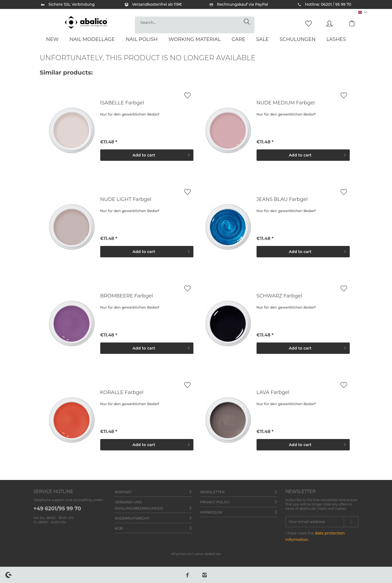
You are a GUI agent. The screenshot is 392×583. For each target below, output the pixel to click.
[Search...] (195, 22)
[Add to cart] (147, 155)
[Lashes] (336, 39)
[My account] (335, 23)
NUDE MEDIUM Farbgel (286, 103)
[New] (52, 39)
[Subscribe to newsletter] (351, 522)
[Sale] (262, 39)
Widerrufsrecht (132, 518)
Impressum (211, 512)
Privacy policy (215, 502)
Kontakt (123, 492)
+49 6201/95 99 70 (57, 509)
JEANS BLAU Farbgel (282, 199)
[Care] (238, 39)
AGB (119, 528)
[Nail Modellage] (92, 39)
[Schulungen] (298, 39)
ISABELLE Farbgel (122, 103)
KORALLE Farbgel (122, 392)
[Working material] (195, 39)
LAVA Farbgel (273, 392)
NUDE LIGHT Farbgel (126, 199)
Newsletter (212, 492)
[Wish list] (310, 23)
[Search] (248, 22)
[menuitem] (195, 25)
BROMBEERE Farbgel (127, 296)
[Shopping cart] (356, 23)
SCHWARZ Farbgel (279, 296)
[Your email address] (315, 522)
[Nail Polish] (142, 39)
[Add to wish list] (187, 95)
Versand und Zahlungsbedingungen (139, 505)
